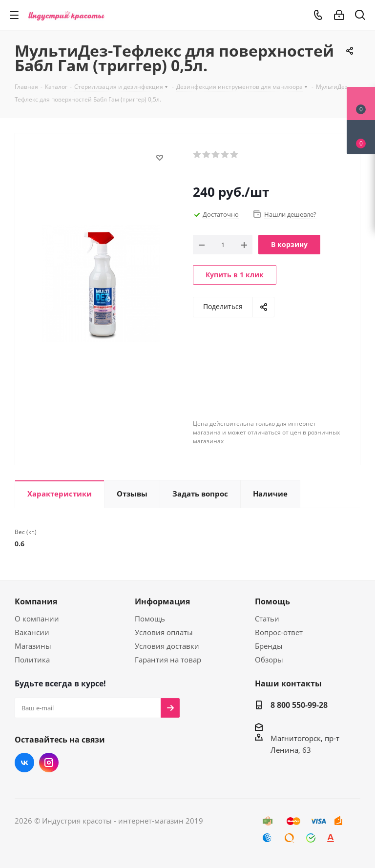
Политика (32, 660)
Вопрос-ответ (279, 632)
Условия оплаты (164, 632)
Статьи (267, 619)
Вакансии (32, 632)
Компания (36, 601)
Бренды (269, 646)
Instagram (49, 763)
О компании (37, 619)
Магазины (33, 646)
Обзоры (269, 660)
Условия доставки (167, 646)
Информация (162, 601)
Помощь (150, 619)
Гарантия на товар (168, 660)
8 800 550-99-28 (299, 705)
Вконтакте (24, 763)
